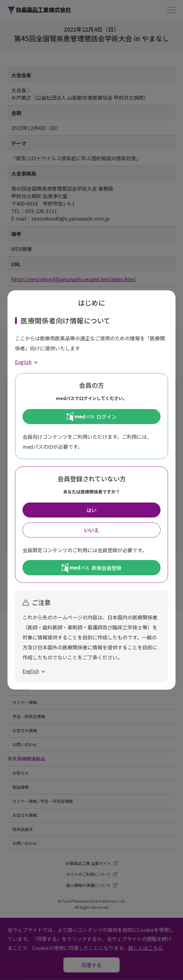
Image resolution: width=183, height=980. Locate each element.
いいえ (91, 530)
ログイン (92, 417)
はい (91, 510)
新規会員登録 (92, 567)
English (23, 362)
